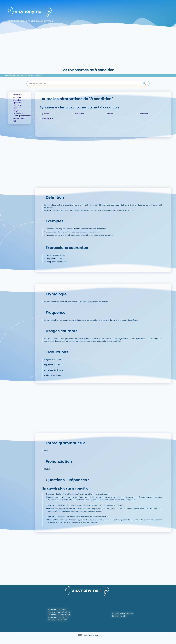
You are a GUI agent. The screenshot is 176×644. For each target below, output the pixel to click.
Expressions (18, 103)
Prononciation (19, 118)
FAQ (14, 121)
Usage (15, 110)
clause (110, 114)
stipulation (79, 114)
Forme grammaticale (22, 116)
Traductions (18, 113)
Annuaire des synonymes (122, 613)
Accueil (8, 75)
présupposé (48, 118)
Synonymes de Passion (57, 609)
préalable (46, 114)
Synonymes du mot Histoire (59, 615)
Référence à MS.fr (119, 616)
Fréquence (17, 108)
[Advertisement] (88, 50)
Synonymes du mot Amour (59, 612)
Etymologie (17, 105)
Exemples (17, 100)
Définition (17, 97)
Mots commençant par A (22, 75)
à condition (38, 75)
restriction (144, 114)
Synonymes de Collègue (58, 617)
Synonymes (18, 95)
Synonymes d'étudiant (57, 620)
